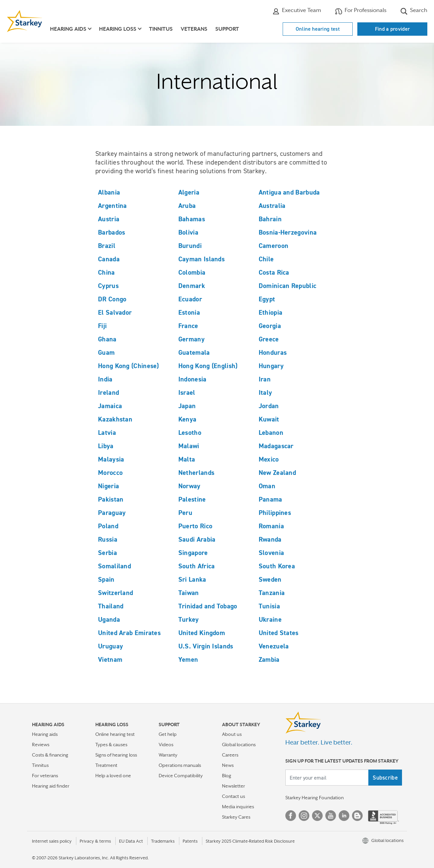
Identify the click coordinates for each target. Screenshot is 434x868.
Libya (106, 446)
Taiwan (189, 593)
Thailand (111, 606)
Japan (187, 406)
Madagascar (276, 446)
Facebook (291, 816)
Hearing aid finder (51, 786)
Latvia (107, 432)
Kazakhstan (115, 419)
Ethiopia (270, 312)
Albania (109, 192)
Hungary (271, 366)
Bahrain (270, 219)
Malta (187, 459)
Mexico (269, 459)
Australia (272, 206)
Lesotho (190, 432)
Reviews (41, 745)
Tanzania (272, 593)
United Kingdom (202, 633)
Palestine (192, 499)
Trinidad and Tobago (208, 606)
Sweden (270, 579)
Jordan (269, 406)
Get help (168, 734)
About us (232, 734)
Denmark (192, 286)
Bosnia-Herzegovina (288, 232)
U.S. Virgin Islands (206, 646)
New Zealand (277, 473)
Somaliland (114, 566)
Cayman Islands (201, 259)
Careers (230, 755)
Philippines (275, 513)
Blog (227, 776)
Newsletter (233, 786)
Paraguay (112, 513)
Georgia (270, 326)
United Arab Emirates (129, 633)
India (105, 379)
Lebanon (271, 432)
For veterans (45, 776)
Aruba (187, 206)
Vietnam (110, 659)
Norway (189, 486)
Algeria (189, 192)
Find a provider (392, 29)
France (188, 326)
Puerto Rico (195, 526)
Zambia (269, 659)
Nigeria (108, 486)
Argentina (112, 206)
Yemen (188, 659)
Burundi (190, 246)
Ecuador (190, 299)
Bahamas (192, 219)
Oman (267, 486)
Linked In (344, 816)
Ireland (108, 392)
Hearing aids (45, 734)
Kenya (187, 419)
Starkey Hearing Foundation (314, 798)
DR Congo (112, 299)
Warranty (168, 755)
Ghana (107, 339)
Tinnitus (161, 29)
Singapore (193, 553)
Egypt (267, 299)
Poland (108, 526)
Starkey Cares (236, 817)
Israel (187, 392)
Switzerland (115, 593)
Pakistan (111, 499)
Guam (106, 352)
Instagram (304, 816)
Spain (106, 579)
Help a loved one (113, 776)
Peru (185, 513)
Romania (271, 526)
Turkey (189, 619)
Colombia (192, 272)
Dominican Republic (287, 286)
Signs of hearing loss (116, 755)
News (228, 765)
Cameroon (273, 246)
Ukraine (270, 619)
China (106, 272)
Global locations (239, 745)
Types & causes (111, 745)
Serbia (107, 553)
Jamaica (110, 406)
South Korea (277, 566)
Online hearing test (318, 29)
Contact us (233, 796)
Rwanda (270, 539)
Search (414, 11)
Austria (109, 219)
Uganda (109, 619)
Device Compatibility (181, 776)
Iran (265, 379)
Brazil (107, 246)
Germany (191, 339)
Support (227, 29)
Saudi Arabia (197, 539)
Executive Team (297, 11)
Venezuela (274, 646)
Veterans (194, 29)
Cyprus (108, 286)
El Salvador (115, 312)
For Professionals (361, 11)
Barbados (111, 232)
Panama (270, 499)
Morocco (110, 473)
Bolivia (188, 232)
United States (279, 633)
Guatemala (194, 352)
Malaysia (111, 459)
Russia (108, 539)
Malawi (189, 446)
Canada (109, 259)
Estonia (189, 312)
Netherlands (196, 473)
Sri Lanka (192, 579)
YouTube (331, 816)
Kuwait (269, 419)
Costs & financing (50, 755)
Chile (266, 259)
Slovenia (271, 553)
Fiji (102, 326)
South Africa (197, 566)
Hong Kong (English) (208, 366)
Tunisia (269, 606)
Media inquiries (238, 807)
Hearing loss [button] (118, 29)
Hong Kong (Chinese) (128, 366)
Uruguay (110, 646)
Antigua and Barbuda (289, 192)
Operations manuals (180, 765)
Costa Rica (274, 272)
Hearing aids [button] (68, 29)
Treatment (106, 765)
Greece (269, 339)
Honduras (273, 352)
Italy (265, 392)
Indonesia (192, 379)
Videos (166, 745)
